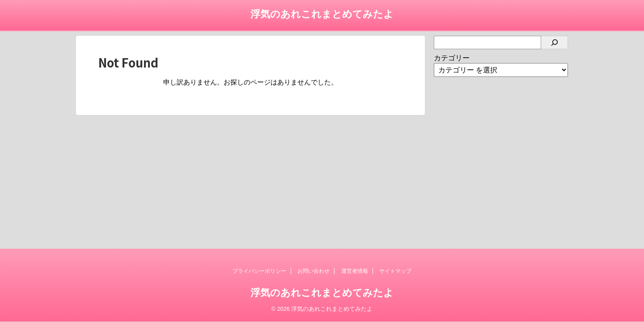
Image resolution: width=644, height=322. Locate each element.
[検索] (555, 42)
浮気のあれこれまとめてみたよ (322, 14)
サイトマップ (395, 271)
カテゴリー (452, 58)
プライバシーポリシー (259, 271)
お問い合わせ (314, 271)
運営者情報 (355, 271)
